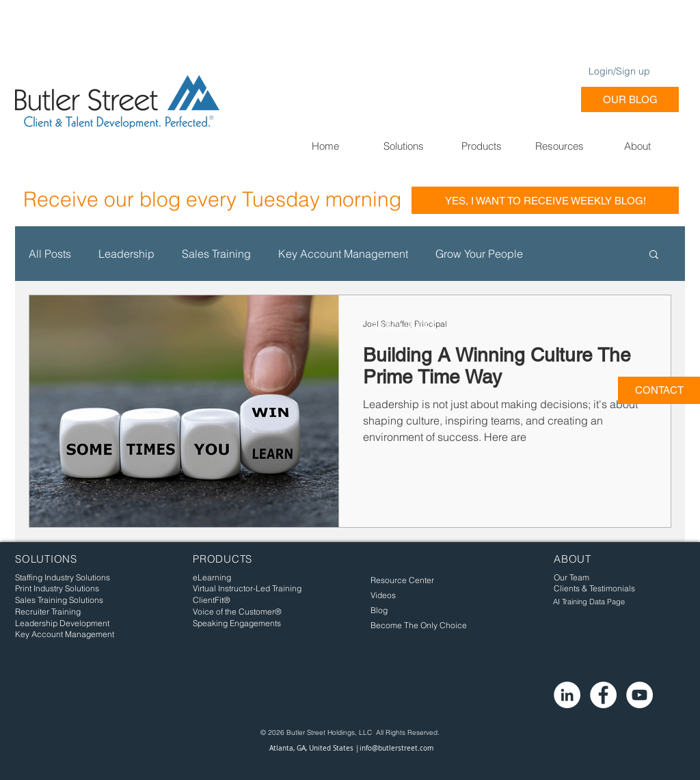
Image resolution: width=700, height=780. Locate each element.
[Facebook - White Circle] (603, 695)
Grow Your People (479, 254)
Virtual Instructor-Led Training (247, 588)
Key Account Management (343, 254)
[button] (403, 146)
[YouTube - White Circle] (640, 695)
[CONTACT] (659, 390)
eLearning (212, 577)
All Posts (50, 254)
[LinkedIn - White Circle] (567, 695)
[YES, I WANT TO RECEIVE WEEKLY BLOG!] (545, 200)
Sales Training (216, 254)
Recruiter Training (48, 611)
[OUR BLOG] (630, 99)
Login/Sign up (619, 71)
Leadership (126, 254)
